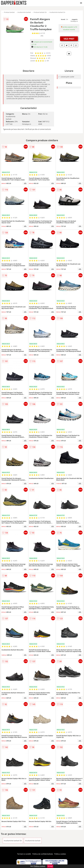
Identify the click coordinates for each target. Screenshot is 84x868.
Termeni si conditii (24, 854)
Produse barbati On (40, 12)
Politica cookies (60, 854)
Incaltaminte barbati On (57, 12)
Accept (50, 866)
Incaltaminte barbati (24, 12)
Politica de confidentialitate (43, 854)
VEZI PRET (69, 39)
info (25, 183)
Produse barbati (9, 12)
